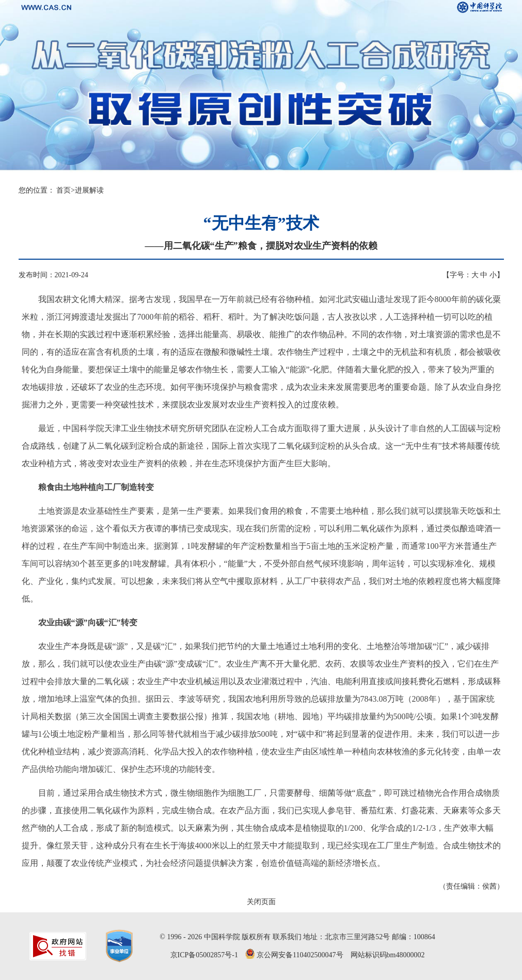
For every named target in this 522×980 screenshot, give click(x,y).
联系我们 (287, 937)
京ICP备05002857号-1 (204, 955)
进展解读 (89, 190)
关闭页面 (261, 902)
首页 (64, 190)
